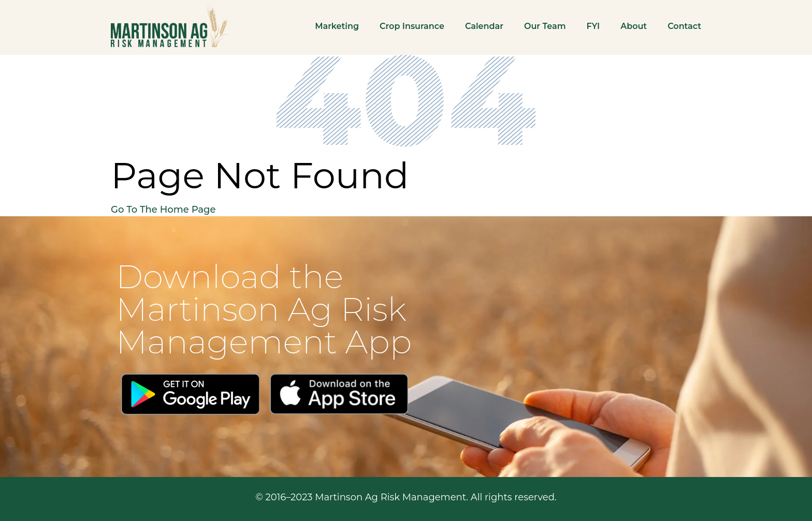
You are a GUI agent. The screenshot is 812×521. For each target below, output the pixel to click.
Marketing (337, 26)
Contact (684, 26)
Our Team (545, 26)
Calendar (484, 26)
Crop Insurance (412, 26)
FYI (593, 26)
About (634, 26)
